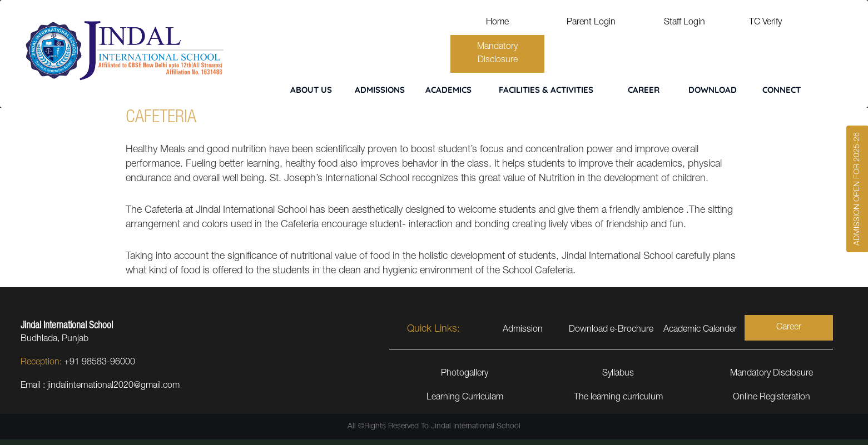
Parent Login (591, 23)
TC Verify (765, 23)
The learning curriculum (618, 398)
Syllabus (618, 374)
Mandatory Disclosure (497, 54)
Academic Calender (700, 330)
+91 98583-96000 (100, 363)
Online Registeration (772, 398)
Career (789, 328)
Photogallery (465, 374)
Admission (523, 330)
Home (497, 23)
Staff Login (685, 23)
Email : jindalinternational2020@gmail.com (100, 386)
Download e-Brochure (611, 330)
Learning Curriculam (465, 398)
